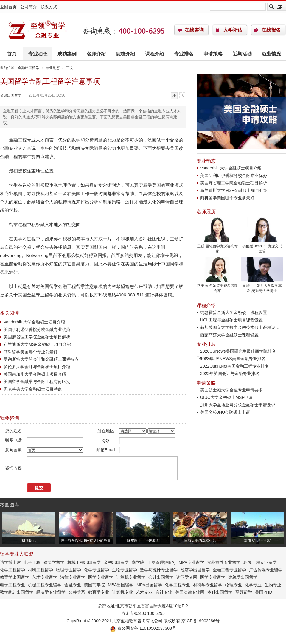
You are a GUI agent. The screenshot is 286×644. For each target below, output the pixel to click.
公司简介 (29, 7)
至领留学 (244, 592)
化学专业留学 (97, 570)
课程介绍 (155, 54)
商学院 (138, 562)
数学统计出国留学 (17, 592)
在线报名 (271, 30)
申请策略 (213, 54)
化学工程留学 (13, 570)
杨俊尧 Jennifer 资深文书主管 (262, 247)
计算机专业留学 (131, 577)
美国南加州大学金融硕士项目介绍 (35, 374)
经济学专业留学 (51, 592)
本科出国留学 (220, 592)
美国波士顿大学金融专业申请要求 (231, 390)
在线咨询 (194, 30)
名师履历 (206, 212)
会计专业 (164, 592)
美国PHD (264, 592)
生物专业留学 (125, 570)
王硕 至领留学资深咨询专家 (217, 247)
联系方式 (49, 7)
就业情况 (271, 54)
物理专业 (234, 585)
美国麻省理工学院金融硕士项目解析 (37, 337)
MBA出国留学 (121, 585)
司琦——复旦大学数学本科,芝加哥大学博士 (262, 286)
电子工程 (32, 562)
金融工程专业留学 (229, 570)
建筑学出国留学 (243, 577)
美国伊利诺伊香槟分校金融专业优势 (37, 329)
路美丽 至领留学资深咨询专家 (217, 286)
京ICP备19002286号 (200, 621)
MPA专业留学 (191, 562)
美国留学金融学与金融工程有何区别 (37, 382)
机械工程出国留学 (84, 562)
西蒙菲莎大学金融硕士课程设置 (229, 335)
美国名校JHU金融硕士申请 (225, 412)
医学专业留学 (101, 577)
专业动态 (38, 54)
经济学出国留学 (195, 570)
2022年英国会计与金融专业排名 (230, 374)
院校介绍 (125, 54)
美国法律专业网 (190, 592)
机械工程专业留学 (45, 585)
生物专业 (273, 585)
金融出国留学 (37, 30)
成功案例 (67, 54)
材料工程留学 (41, 570)
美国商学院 (94, 585)
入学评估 (233, 30)
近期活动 (242, 54)
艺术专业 (144, 592)
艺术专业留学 (45, 577)
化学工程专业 (178, 585)
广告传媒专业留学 (266, 570)
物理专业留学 (69, 570)
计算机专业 (122, 592)
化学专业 (253, 585)
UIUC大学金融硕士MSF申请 (226, 397)
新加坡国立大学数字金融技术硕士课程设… (240, 327)
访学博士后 (10, 562)
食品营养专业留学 (224, 562)
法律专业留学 (73, 577)
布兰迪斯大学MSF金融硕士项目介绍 (37, 344)
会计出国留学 (161, 577)
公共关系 (77, 592)
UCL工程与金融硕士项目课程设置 (231, 320)
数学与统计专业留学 (159, 570)
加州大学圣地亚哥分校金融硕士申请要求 (238, 405)
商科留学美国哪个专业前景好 (31, 352)
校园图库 (10, 505)
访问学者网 (187, 577)
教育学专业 (99, 592)
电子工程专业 (13, 585)
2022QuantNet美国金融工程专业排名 (235, 366)
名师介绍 (96, 54)
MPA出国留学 (149, 585)
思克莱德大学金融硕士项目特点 (33, 389)
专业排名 (184, 54)
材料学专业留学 (208, 585)
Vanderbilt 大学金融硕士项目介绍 (34, 322)
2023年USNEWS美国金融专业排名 (233, 359)
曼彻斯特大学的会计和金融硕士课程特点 (41, 359)
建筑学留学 (54, 562)
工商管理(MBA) (161, 562)
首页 (12, 54)
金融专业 (73, 585)
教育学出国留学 (15, 577)
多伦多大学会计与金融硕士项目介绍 (37, 367)
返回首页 (8, 7)
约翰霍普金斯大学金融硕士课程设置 (234, 312)
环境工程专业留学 (260, 562)
